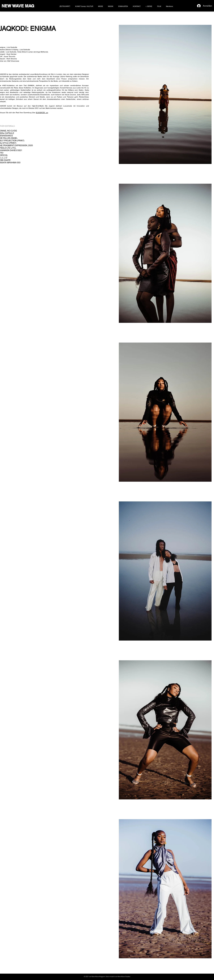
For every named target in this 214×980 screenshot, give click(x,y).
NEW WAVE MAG (18, 6)
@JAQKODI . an (42, 113)
